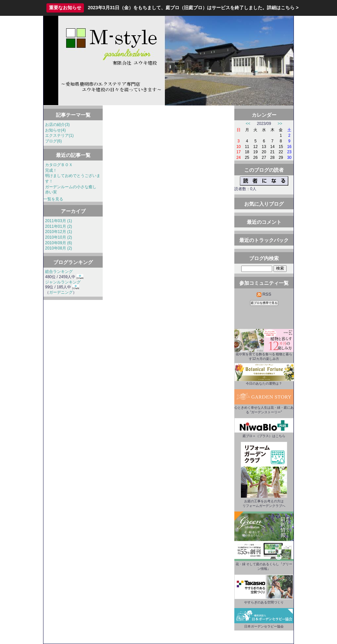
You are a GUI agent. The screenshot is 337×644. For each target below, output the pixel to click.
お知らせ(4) (55, 130)
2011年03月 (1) (59, 221)
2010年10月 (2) (59, 237)
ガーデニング (61, 292)
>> (280, 124)
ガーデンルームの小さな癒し (71, 187)
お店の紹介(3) (57, 125)
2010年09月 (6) (59, 243)
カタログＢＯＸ (59, 165)
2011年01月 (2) (59, 226)
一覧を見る (53, 199)
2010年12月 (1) (59, 232)
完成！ (51, 170)
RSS (264, 294)
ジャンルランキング (63, 282)
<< (248, 124)
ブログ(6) (53, 141)
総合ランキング (59, 272)
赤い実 (51, 192)
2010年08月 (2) (59, 248)
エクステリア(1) (59, 135)
